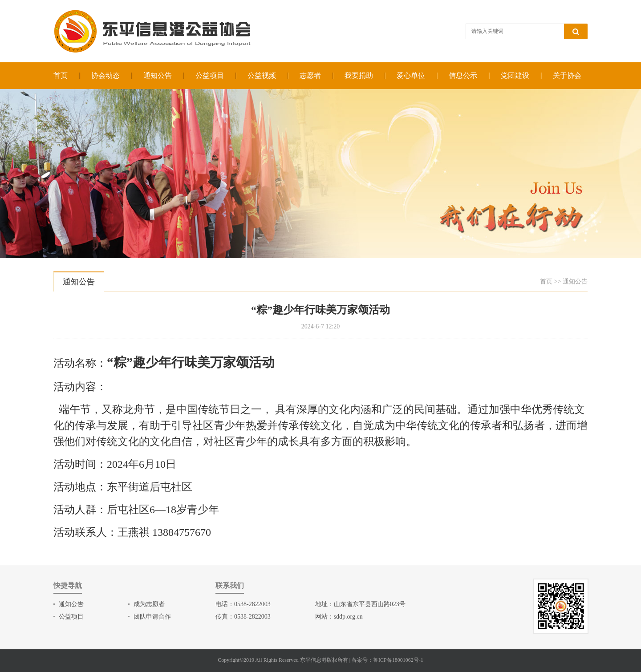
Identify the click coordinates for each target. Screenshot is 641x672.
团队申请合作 (152, 617)
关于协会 (567, 75)
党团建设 (515, 75)
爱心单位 (411, 75)
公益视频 (262, 75)
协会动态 (105, 75)
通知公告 (158, 75)
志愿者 (310, 75)
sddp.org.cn (348, 617)
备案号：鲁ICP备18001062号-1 (387, 660)
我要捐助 (359, 75)
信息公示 (463, 75)
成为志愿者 (149, 604)
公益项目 (210, 75)
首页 (61, 75)
